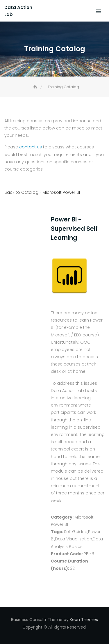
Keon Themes (84, 620)
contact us (31, 147)
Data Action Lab (18, 11)
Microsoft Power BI (61, 192)
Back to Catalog (22, 192)
